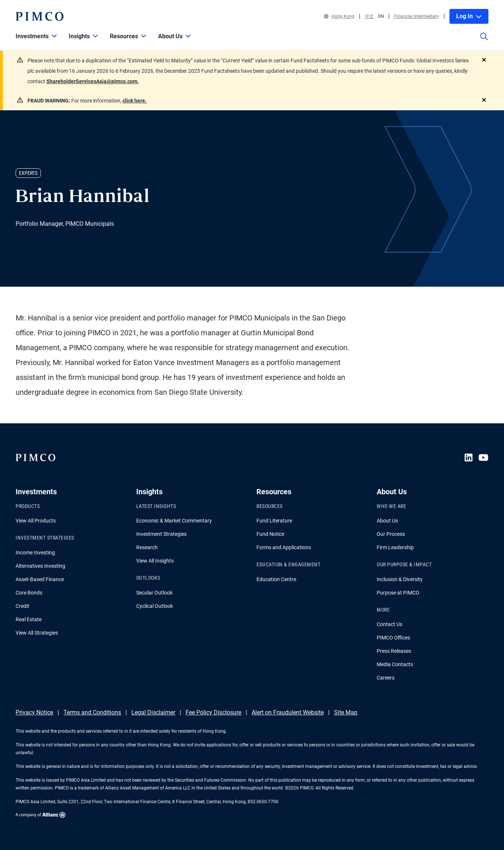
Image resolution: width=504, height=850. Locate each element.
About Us (387, 521)
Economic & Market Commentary (174, 521)
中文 (369, 16)
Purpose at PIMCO (398, 593)
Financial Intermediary (417, 16)
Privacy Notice (34, 712)
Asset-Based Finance (40, 579)
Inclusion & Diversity (400, 579)
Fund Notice (270, 534)
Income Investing (35, 553)
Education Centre (276, 579)
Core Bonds (29, 593)
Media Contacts (395, 664)
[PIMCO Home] (39, 16)
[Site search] (484, 42)
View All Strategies (37, 633)
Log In (469, 16)
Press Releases (394, 651)
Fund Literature (274, 521)
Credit (22, 606)
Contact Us (390, 624)
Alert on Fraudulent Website (288, 712)
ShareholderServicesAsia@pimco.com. (93, 81)
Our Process (391, 534)
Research (147, 547)
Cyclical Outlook (155, 606)
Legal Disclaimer (153, 712)
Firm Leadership (395, 547)
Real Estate (29, 619)
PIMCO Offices (393, 638)
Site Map (346, 712)
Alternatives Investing (40, 566)
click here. (135, 101)
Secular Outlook (154, 593)
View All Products (36, 521)
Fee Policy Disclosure (213, 712)
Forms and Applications (284, 547)
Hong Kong (339, 16)
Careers (386, 678)
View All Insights (155, 561)
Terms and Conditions (92, 712)
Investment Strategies (161, 534)
